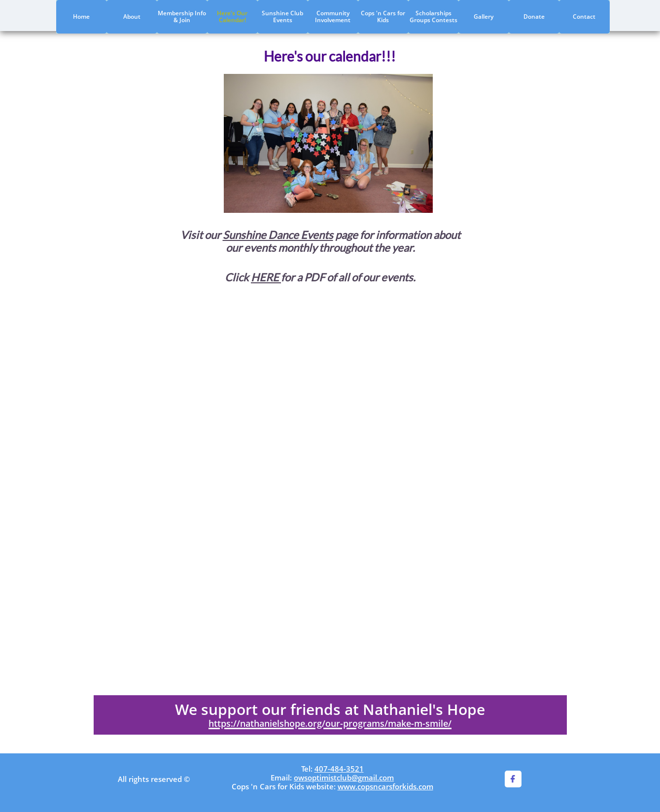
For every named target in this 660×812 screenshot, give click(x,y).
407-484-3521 (339, 769)
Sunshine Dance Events (278, 235)
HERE (266, 277)
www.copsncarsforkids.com (385, 786)
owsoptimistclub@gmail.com (344, 778)
